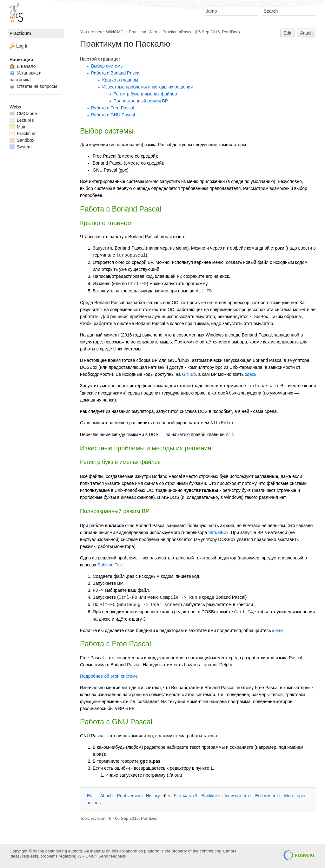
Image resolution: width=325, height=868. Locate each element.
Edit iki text (268, 796)
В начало (23, 66)
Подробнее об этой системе (109, 676)
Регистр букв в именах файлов (145, 94)
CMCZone (23, 114)
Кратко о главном (120, 80)
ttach (106, 796)
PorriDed (230, 32)
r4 (185, 796)
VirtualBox (218, 532)
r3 (195, 796)
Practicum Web (143, 32)
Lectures (22, 120)
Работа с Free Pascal (113, 108)
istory (153, 796)
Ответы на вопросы (33, 86)
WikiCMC (115, 32)
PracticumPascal (178, 32)
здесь (251, 374)
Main (18, 127)
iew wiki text (238, 796)
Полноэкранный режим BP (141, 101)
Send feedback (112, 856)
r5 (175, 796)
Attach (307, 33)
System (21, 147)
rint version (129, 796)
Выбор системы (107, 66)
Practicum (20, 33)
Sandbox (22, 140)
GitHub (189, 374)
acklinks (211, 796)
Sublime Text (110, 565)
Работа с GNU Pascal (113, 115)
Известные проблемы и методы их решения (147, 87)
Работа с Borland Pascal (116, 73)
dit (91, 796)
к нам (278, 630)
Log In (22, 46)
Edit (288, 33)
